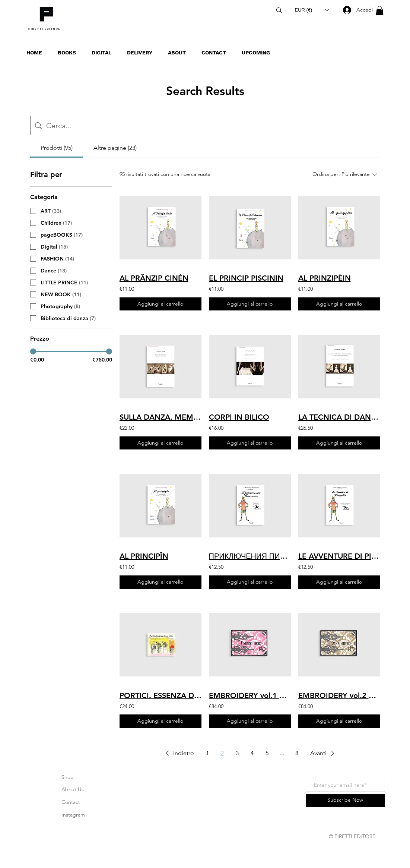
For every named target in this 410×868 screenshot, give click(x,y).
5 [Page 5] (267, 753)
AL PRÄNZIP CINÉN (154, 278)
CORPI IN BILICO (239, 417)
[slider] (33, 351)
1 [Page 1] (207, 753)
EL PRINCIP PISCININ (246, 278)
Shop (68, 777)
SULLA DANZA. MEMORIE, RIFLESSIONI (160, 417)
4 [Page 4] (252, 753)
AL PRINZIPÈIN (325, 278)
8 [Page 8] (297, 753)
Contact (71, 802)
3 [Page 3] (237, 753)
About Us (73, 789)
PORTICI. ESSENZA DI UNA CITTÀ (160, 695)
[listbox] (312, 10)
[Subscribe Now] (345, 800)
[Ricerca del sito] (211, 126)
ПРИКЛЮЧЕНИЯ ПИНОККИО (250, 556)
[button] (312, 10)
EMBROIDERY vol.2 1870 (339, 695)
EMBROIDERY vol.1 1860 (250, 695)
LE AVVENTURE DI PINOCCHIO (339, 556)
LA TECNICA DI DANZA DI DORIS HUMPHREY (339, 417)
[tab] (57, 148)
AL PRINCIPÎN (144, 556)
